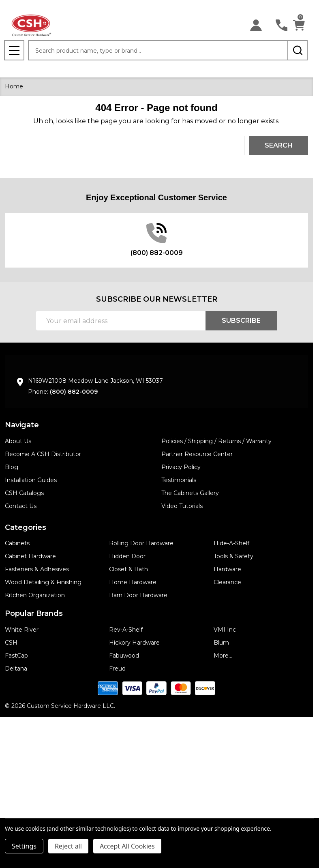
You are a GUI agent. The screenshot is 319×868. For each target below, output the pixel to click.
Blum (221, 643)
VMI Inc (225, 630)
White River (22, 630)
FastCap (16, 656)
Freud (117, 669)
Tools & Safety (233, 556)
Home (14, 86)
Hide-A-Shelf (231, 543)
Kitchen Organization (35, 595)
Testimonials (179, 480)
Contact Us (21, 506)
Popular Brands (34, 613)
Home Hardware (133, 582)
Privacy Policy (181, 467)
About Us (18, 441)
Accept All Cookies (127, 846)
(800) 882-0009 (74, 392)
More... (223, 656)
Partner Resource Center (197, 454)
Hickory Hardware (134, 643)
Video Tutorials (182, 506)
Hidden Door (127, 556)
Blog (12, 467)
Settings (24, 846)
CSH (11, 643)
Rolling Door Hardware (141, 543)
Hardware (227, 569)
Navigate (22, 425)
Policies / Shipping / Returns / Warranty (216, 441)
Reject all (68, 846)
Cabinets (17, 543)
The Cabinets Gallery (190, 493)
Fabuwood (124, 656)
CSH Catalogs (24, 493)
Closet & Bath (128, 569)
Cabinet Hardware (30, 556)
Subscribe (241, 320)
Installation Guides (31, 480)
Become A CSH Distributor (43, 454)
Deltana (16, 669)
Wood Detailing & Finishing (43, 582)
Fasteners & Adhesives (37, 569)
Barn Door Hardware (138, 595)
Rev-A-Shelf (126, 630)
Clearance (227, 582)
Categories (26, 527)
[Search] (298, 50)
